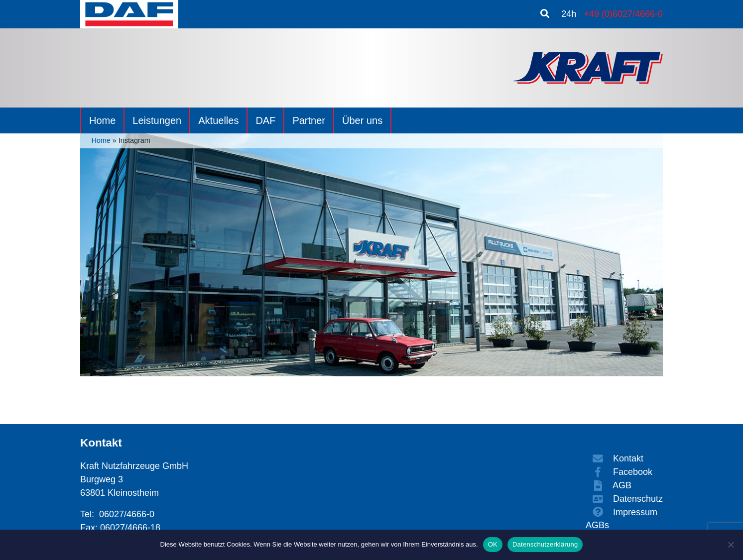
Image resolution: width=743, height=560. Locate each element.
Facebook (619, 472)
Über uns (362, 120)
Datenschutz (624, 499)
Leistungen (157, 120)
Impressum (621, 512)
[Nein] (731, 545)
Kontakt (615, 458)
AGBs (597, 525)
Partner (309, 120)
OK (493, 544)
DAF (265, 120)
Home (102, 120)
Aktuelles (218, 120)
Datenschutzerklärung (545, 544)
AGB (609, 485)
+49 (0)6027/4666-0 (623, 14)
